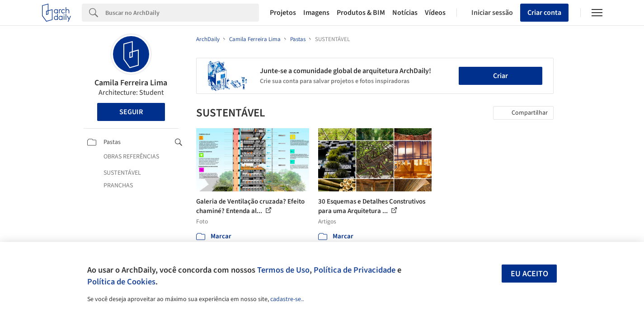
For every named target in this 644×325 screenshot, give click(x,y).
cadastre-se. (286, 299)
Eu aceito (529, 274)
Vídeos (435, 13)
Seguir (131, 112)
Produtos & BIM (361, 13)
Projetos (283, 13)
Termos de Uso (283, 270)
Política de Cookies (121, 282)
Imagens (316, 13)
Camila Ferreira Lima (131, 83)
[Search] (182, 13)
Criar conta (544, 13)
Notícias (405, 13)
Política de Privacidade (355, 270)
